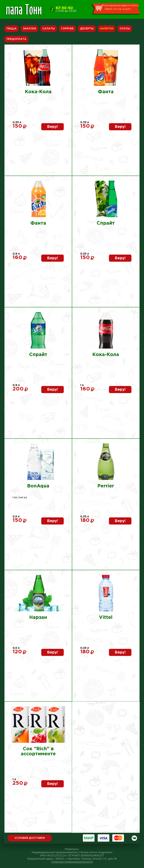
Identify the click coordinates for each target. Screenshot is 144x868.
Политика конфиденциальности (72, 862)
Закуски (29, 29)
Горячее (67, 29)
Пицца (12, 29)
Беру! (52, 127)
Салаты (49, 29)
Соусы (125, 29)
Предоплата (16, 39)
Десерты (87, 29)
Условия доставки (30, 838)
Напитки (107, 29)
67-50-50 (64, 8)
